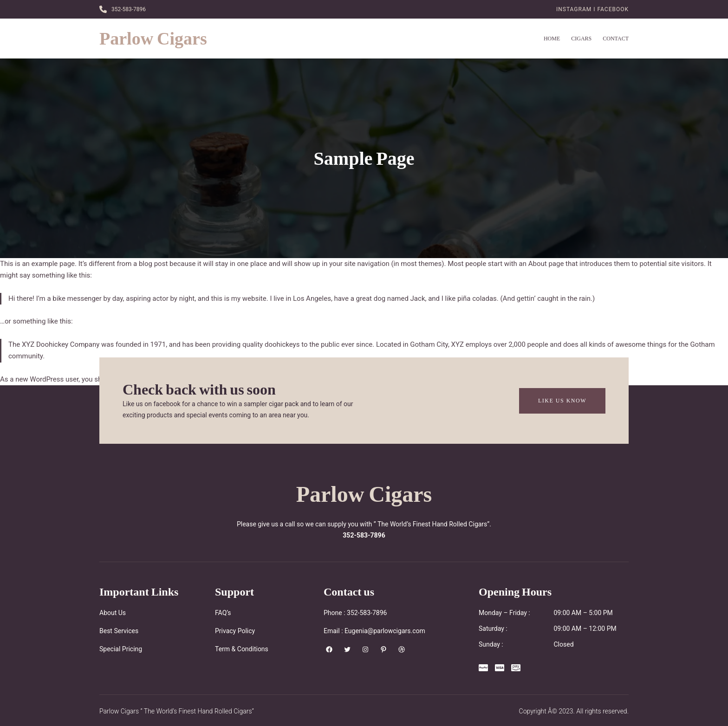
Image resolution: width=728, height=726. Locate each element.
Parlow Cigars (153, 38)
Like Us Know (562, 400)
